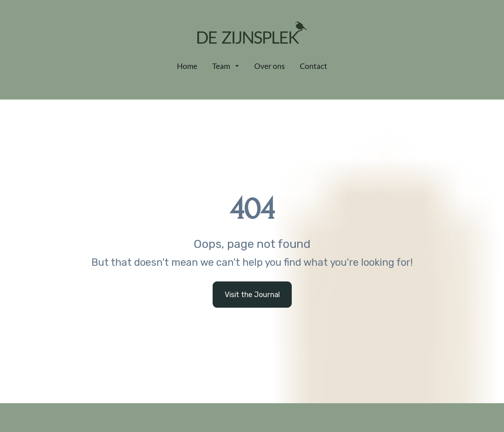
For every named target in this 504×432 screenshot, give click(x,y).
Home (187, 66)
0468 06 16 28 (88, 415)
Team (226, 66)
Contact (313, 66)
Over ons (270, 66)
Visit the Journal (252, 276)
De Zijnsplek (247, 401)
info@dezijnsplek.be (96, 402)
